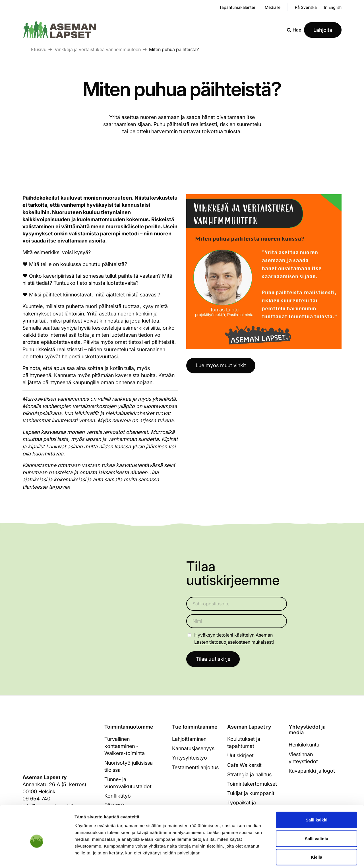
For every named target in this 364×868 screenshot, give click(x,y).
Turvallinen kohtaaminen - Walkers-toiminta (125, 746)
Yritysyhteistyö (190, 758)
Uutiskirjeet (240, 756)
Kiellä (317, 831)
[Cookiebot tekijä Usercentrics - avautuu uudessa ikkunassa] (37, 857)
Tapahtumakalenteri (238, 7)
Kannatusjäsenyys (193, 749)
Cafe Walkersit (244, 765)
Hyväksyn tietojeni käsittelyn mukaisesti (234, 638)
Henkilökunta (304, 745)
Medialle (273, 7)
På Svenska (306, 7)
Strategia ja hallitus (249, 775)
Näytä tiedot (304, 857)
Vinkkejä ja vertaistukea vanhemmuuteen (98, 49)
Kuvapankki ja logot (312, 771)
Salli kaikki (317, 793)
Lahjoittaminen (189, 739)
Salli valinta (317, 812)
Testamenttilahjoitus (195, 767)
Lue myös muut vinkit (221, 366)
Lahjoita (323, 30)
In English (333, 7)
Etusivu (39, 49)
